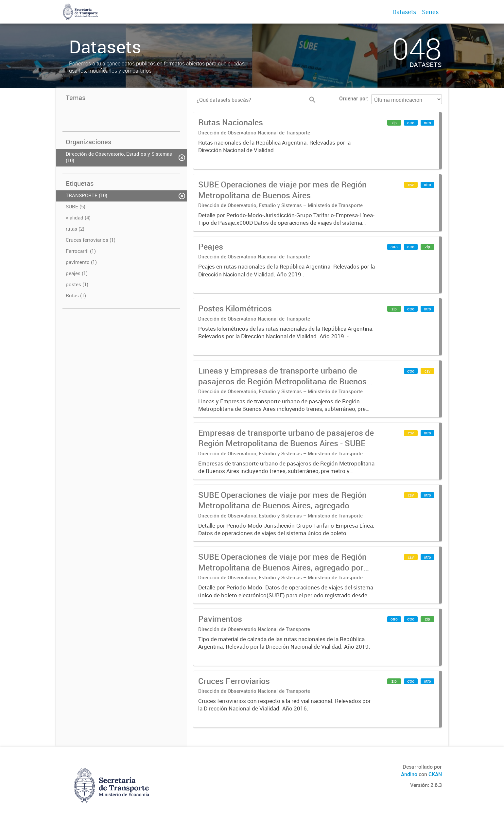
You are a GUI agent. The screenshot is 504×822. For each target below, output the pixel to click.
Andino (409, 774)
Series (430, 12)
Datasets (404, 12)
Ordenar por (353, 98)
